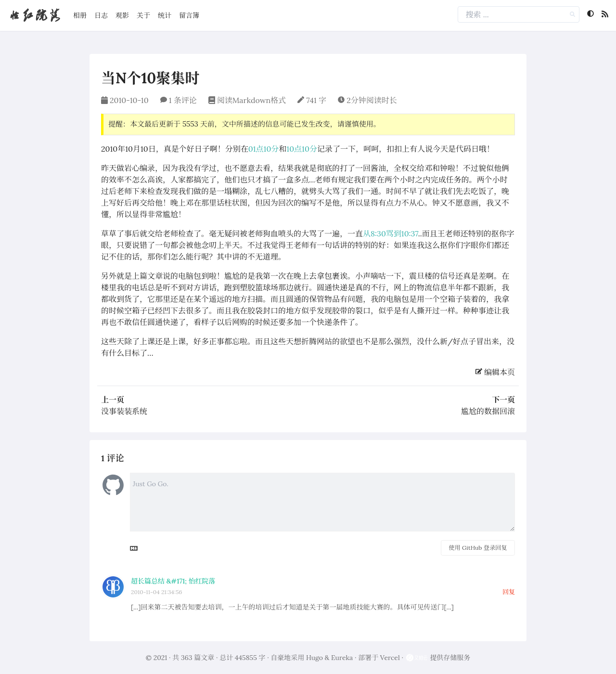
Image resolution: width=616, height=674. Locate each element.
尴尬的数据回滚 (488, 411)
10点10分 (302, 149)
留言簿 (189, 15)
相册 (80, 15)
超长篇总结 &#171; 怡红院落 (173, 581)
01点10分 (264, 149)
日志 (101, 15)
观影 (122, 15)
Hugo (314, 658)
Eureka (342, 658)
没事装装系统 (124, 411)
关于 (143, 15)
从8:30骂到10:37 (391, 233)
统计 (165, 15)
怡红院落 (35, 15)
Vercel (390, 658)
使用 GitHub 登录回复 (478, 548)
